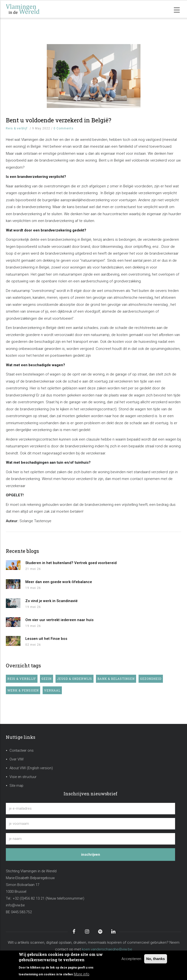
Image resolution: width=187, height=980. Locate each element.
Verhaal (52, 690)
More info (82, 974)
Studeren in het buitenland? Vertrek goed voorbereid (71, 563)
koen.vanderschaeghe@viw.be (107, 949)
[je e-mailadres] (90, 809)
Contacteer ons (22, 751)
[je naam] (90, 839)
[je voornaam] (90, 824)
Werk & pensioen (23, 690)
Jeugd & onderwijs (75, 679)
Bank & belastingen (116, 679)
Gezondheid (151, 679)
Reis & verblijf (17, 128)
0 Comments (64, 128)
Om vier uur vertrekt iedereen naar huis (59, 620)
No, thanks (156, 959)
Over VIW (17, 759)
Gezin (47, 679)
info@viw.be (15, 905)
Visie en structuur (23, 777)
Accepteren (131, 959)
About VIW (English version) (31, 768)
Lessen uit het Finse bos (46, 639)
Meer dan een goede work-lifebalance (59, 582)
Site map (16, 786)
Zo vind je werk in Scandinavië (51, 601)
